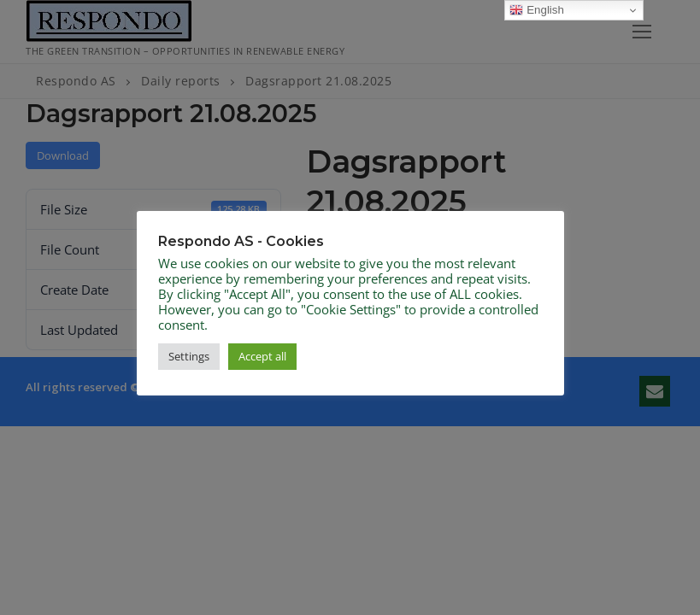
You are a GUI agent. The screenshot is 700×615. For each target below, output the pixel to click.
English (536, 10)
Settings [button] (189, 356)
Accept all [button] (262, 356)
